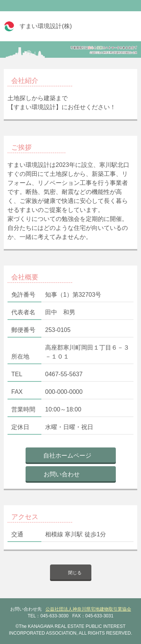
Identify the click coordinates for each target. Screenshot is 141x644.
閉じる (75, 573)
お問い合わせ (62, 474)
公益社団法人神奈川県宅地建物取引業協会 (88, 609)
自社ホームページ (67, 456)
